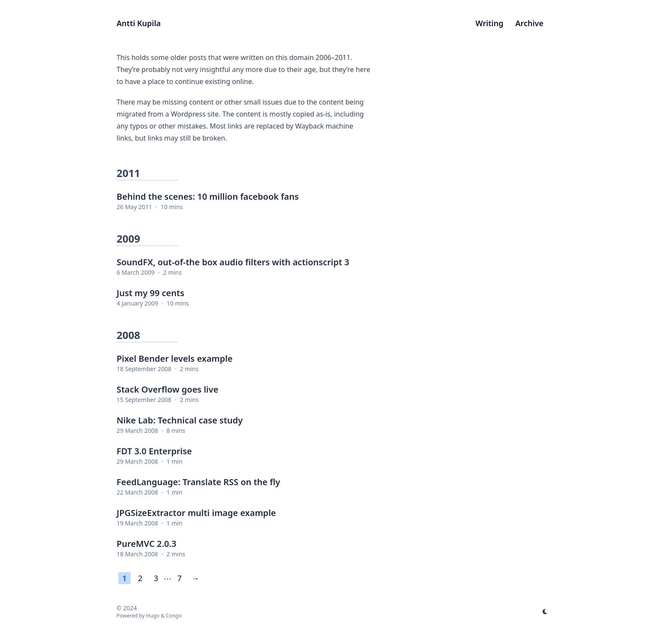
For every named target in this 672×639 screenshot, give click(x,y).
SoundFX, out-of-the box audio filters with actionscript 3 (233, 262)
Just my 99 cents (150, 293)
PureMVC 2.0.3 (146, 544)
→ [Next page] (195, 578)
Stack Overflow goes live (167, 389)
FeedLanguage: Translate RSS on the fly (198, 482)
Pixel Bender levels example (175, 358)
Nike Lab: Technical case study (180, 420)
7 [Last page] (180, 578)
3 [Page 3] (156, 578)
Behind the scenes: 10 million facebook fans (208, 196)
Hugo (153, 616)
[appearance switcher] (545, 612)
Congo (174, 616)
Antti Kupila (139, 23)
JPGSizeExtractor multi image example (196, 513)
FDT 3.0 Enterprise (154, 451)
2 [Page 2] (140, 578)
